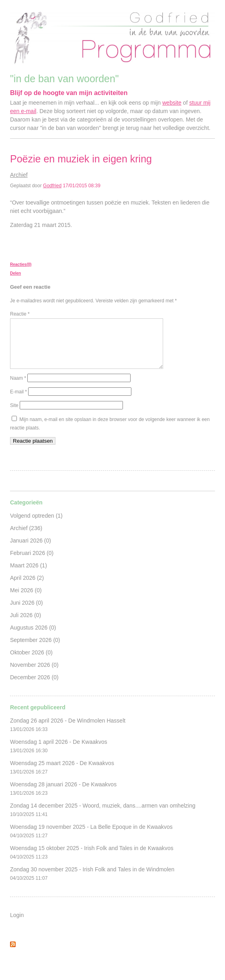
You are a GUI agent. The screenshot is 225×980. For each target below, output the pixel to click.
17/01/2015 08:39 (81, 186)
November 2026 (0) (34, 674)
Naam (18, 388)
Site (14, 415)
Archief (19, 175)
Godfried (52, 186)
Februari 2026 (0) (32, 563)
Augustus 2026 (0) (33, 637)
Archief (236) (26, 538)
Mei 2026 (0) (26, 600)
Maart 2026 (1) (29, 575)
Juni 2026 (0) (27, 612)
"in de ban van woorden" (64, 79)
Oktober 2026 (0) (31, 662)
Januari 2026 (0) (31, 550)
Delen (15, 273)
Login (17, 925)
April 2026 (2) (27, 587)
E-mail (18, 401)
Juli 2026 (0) (26, 625)
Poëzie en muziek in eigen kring (81, 159)
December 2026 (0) (34, 687)
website (172, 103)
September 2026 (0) (35, 650)
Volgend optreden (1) (36, 525)
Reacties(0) (21, 264)
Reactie (20, 314)
